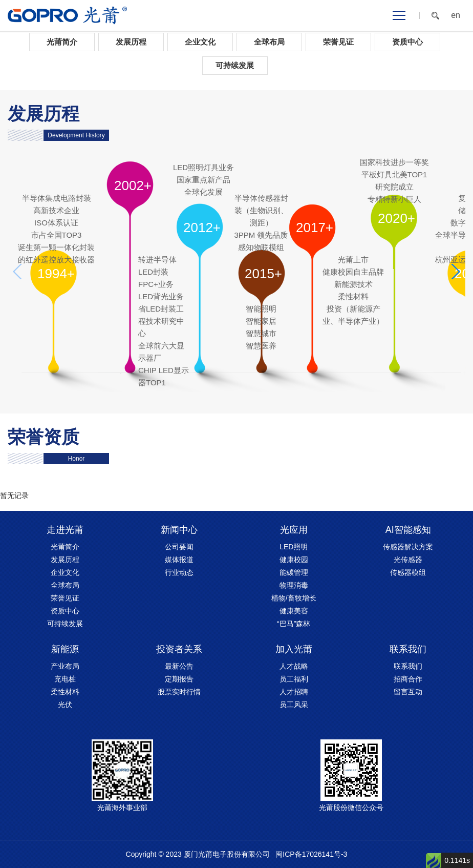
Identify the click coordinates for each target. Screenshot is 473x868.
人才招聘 (294, 692)
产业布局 (65, 666)
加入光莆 (294, 649)
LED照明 (294, 547)
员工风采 (294, 705)
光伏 (65, 705)
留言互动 (408, 692)
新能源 (65, 649)
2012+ (202, 228)
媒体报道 (179, 560)
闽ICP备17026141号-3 (311, 854)
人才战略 (294, 666)
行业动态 (179, 572)
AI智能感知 (408, 530)
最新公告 (179, 666)
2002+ (133, 185)
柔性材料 (65, 692)
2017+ (315, 228)
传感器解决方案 (408, 547)
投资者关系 (179, 649)
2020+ (396, 218)
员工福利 (294, 679)
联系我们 (408, 649)
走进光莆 (65, 530)
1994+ (56, 274)
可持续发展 (235, 65)
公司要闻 (179, 547)
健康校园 (294, 560)
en (456, 15)
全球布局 (269, 42)
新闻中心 (179, 530)
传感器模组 (408, 572)
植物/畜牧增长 (294, 598)
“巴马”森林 (294, 624)
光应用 (294, 530)
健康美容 (294, 611)
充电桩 (65, 679)
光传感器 (408, 560)
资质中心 (407, 42)
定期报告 (179, 679)
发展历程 (131, 42)
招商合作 (408, 679)
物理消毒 (294, 585)
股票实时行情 (179, 692)
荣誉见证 (338, 42)
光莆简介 (62, 42)
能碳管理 (294, 572)
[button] (455, 272)
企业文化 (200, 42)
